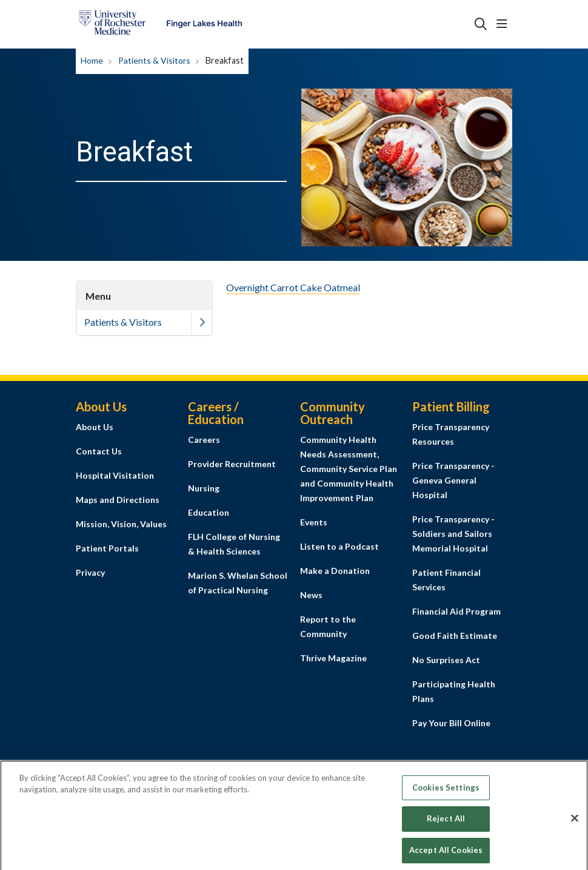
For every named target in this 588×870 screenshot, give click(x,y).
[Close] (575, 826)
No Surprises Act (446, 660)
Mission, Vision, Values (121, 524)
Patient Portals (107, 548)
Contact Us (99, 451)
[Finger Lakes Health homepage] (160, 24)
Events (314, 522)
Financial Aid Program (456, 611)
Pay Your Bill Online (451, 723)
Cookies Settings (446, 795)
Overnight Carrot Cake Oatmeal (293, 287)
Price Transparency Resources (451, 434)
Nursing (204, 488)
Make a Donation (335, 571)
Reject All (446, 826)
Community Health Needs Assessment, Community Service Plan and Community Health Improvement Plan (349, 469)
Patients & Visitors (123, 322)
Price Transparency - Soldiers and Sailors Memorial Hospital (453, 534)
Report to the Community (328, 626)
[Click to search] (481, 24)
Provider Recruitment (232, 464)
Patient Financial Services (446, 580)
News (311, 595)
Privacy (90, 572)
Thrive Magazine (333, 658)
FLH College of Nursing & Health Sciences (234, 544)
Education (209, 512)
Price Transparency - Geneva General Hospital (453, 480)
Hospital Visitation (115, 475)
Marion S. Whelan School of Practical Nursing (238, 583)
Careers (204, 440)
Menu (98, 296)
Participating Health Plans (454, 691)
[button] (504, 24)
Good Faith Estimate (455, 636)
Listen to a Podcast (339, 546)
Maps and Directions (118, 500)
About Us (95, 427)
